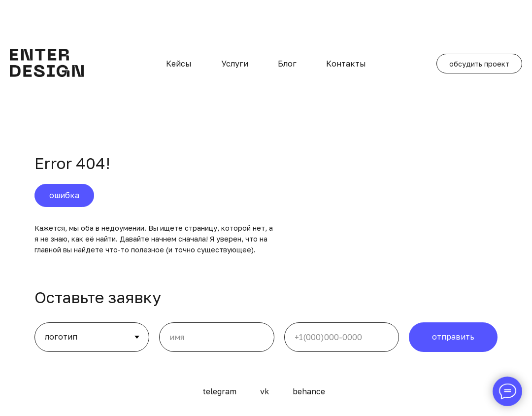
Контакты (346, 64)
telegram (219, 391)
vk (265, 391)
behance (309, 391)
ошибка (64, 195)
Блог (287, 64)
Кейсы (179, 64)
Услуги (235, 64)
